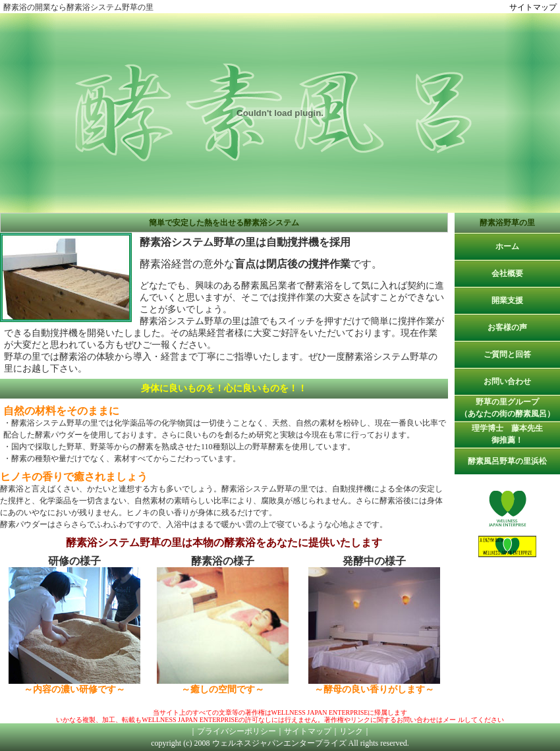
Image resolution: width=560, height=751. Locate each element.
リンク (351, 731)
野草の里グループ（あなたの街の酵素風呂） (507, 408)
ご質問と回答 (507, 354)
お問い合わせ (507, 381)
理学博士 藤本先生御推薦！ (507, 434)
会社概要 (507, 273)
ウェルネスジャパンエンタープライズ (279, 743)
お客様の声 (507, 327)
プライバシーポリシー (237, 731)
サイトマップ (533, 7)
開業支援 (507, 300)
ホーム (507, 246)
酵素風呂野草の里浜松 (507, 461)
